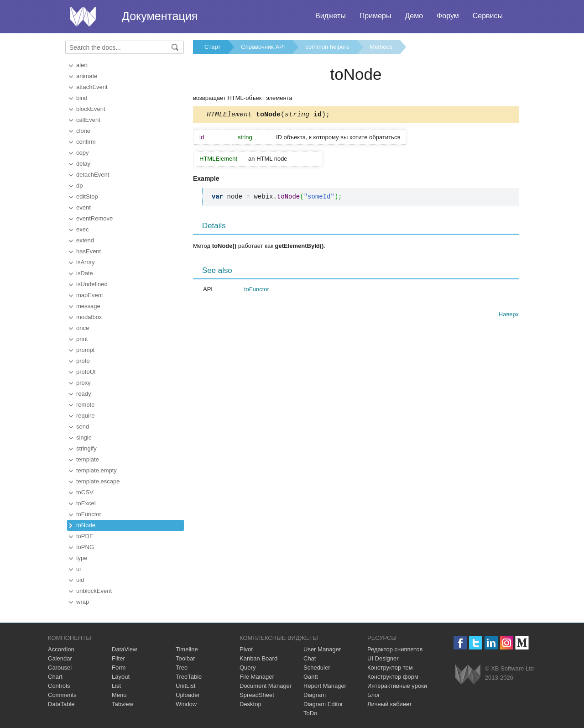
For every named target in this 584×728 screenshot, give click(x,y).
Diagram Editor (323, 704)
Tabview (123, 704)
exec (82, 229)
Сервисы (488, 16)
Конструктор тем (390, 668)
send (83, 427)
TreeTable (189, 677)
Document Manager (266, 686)
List (116, 686)
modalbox (89, 317)
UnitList (185, 686)
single (84, 437)
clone (83, 131)
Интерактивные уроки (397, 686)
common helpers (327, 47)
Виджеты (331, 16)
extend (85, 240)
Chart (55, 677)
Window (186, 704)
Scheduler (317, 668)
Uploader (188, 695)
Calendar (60, 658)
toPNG (85, 547)
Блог (374, 695)
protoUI (86, 372)
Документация (160, 16)
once (83, 328)
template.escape (98, 481)
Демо (414, 16)
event (83, 207)
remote (85, 405)
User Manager (322, 649)
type (82, 558)
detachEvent (93, 175)
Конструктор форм (393, 677)
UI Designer (383, 658)
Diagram (315, 695)
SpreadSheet (257, 695)
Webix (468, 674)
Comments (62, 695)
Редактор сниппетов (395, 649)
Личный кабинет (390, 704)
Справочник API (263, 47)
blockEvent (91, 109)
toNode (86, 525)
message (88, 306)
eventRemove (94, 218)
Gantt (311, 677)
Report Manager (325, 686)
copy (82, 153)
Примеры (375, 16)
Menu (119, 695)
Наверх (509, 316)
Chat (310, 658)
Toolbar (185, 658)
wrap (83, 602)
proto (83, 361)
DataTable (61, 704)
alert (82, 65)
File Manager (257, 677)
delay (83, 164)
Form (119, 668)
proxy (83, 383)
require (85, 416)
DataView (124, 649)
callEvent (88, 120)
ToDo (310, 713)
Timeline (187, 649)
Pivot (246, 649)
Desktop (250, 704)
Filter (118, 658)
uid (80, 580)
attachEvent (92, 87)
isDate (85, 273)
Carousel (60, 668)
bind (82, 98)
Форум (448, 16)
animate (87, 76)
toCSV (85, 492)
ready (84, 394)
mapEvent (90, 295)
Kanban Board (258, 658)
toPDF (85, 536)
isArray (85, 262)
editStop (87, 196)
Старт (212, 47)
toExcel (86, 503)
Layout (121, 677)
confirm (86, 142)
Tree (182, 668)
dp (79, 186)
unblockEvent (94, 591)
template (88, 459)
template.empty (96, 470)
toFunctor (89, 514)
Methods (381, 47)
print (82, 339)
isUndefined (92, 284)
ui (78, 569)
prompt (85, 350)
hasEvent (89, 251)
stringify (86, 448)
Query (248, 668)
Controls (59, 686)
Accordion (61, 649)
